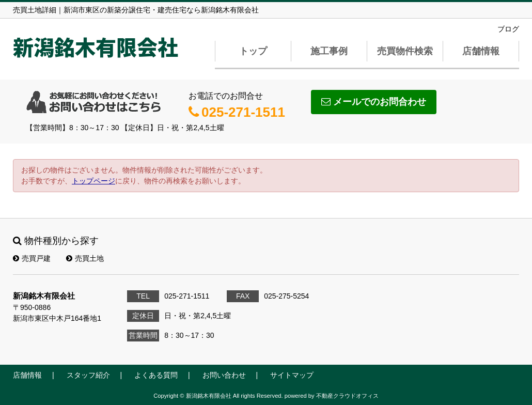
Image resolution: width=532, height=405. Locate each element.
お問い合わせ (224, 375)
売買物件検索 (405, 51)
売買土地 (85, 258)
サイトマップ (292, 375)
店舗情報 (481, 51)
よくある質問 (156, 375)
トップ (253, 51)
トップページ (93, 181)
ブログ (508, 29)
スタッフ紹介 (88, 375)
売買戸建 (32, 258)
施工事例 (329, 51)
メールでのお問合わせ (374, 102)
